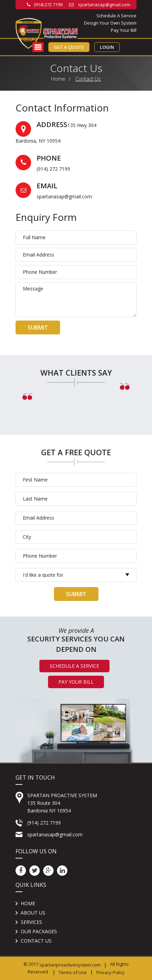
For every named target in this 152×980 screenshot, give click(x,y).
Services (31, 922)
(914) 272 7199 (45, 5)
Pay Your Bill (124, 30)
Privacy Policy (111, 972)
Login (107, 47)
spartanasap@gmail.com (100, 5)
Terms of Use (73, 972)
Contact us (36, 941)
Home (58, 79)
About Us (33, 913)
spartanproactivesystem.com (70, 965)
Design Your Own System (110, 23)
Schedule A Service (116, 16)
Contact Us (88, 79)
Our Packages (39, 931)
